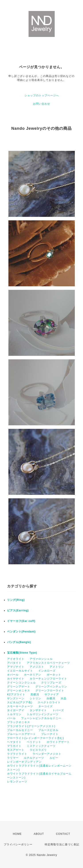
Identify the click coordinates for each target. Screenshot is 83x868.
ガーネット (54, 675)
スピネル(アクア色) (20, 702)
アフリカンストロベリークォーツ (48, 663)
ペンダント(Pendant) (21, 632)
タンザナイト (38, 710)
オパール (13, 675)
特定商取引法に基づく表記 (62, 844)
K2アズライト (16, 694)
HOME (17, 834)
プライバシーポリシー (18, 844)
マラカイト (14, 746)
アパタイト (14, 663)
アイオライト (16, 659)
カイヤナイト (16, 679)
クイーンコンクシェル (21, 683)
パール (11, 718)
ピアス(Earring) (18, 610)
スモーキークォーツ (20, 706)
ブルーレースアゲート (21, 734)
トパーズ (58, 710)
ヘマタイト (14, 742)
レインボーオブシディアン (24, 762)
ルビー (54, 758)
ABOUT (39, 834)
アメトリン (57, 667)
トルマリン (14, 714)
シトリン (35, 698)
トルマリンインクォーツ (43, 714)
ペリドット (34, 742)
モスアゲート (16, 750)
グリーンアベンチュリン (51, 687)
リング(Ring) (16, 600)
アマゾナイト (16, 667)
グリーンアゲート (19, 687)
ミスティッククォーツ (41, 746)
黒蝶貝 (35, 694)
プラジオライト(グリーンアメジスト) (31, 726)
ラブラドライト (17, 754)
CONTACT (63, 834)
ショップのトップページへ (42, 95)
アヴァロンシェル (41, 659)
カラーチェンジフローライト (48, 679)
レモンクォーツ (17, 782)
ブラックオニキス (19, 722)
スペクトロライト (49, 702)
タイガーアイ (16, 710)
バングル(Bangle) (19, 642)
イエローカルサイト (20, 671)
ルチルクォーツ (34, 758)
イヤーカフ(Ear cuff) (21, 621)
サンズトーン (16, 698)
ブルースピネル (48, 730)
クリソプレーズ (51, 683)
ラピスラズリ (38, 750)
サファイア (52, 694)
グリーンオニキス (19, 691)
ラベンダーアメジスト (47, 754)
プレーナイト (50, 734)
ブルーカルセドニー (20, 730)
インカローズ (47, 671)
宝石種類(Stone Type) (22, 653)
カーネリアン (33, 675)
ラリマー (13, 758)
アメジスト (37, 667)
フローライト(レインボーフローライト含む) (36, 738)
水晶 (64, 698)
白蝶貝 (51, 698)
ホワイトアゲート (58, 742)
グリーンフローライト (50, 691)
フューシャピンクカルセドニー (41, 718)
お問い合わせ (42, 104)
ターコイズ (45, 706)
